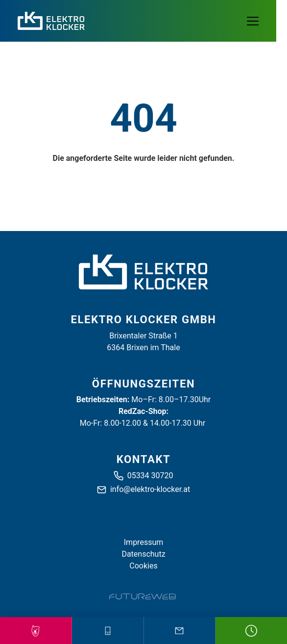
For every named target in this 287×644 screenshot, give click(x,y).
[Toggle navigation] (258, 21)
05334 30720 (150, 476)
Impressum (144, 542)
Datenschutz (143, 554)
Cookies (143, 566)
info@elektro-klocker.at (150, 489)
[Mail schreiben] (180, 631)
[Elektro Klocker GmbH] (143, 272)
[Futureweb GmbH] (143, 596)
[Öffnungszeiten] (251, 631)
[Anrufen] (108, 631)
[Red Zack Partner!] (36, 631)
